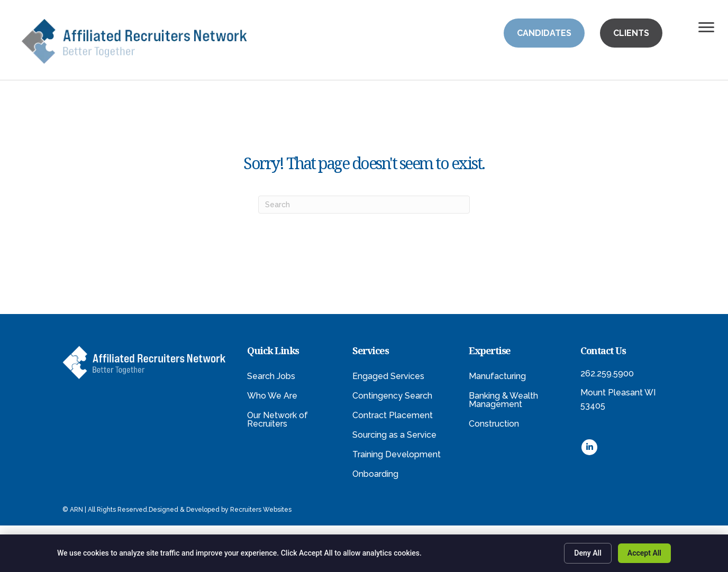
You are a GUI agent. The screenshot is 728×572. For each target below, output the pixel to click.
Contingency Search (392, 396)
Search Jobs (271, 376)
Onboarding (375, 474)
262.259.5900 (607, 373)
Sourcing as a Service (394, 435)
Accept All (644, 553)
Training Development (397, 454)
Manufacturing (497, 376)
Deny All (588, 553)
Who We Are (272, 396)
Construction (494, 424)
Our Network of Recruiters (277, 419)
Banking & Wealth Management (503, 400)
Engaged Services (388, 376)
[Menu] (706, 27)
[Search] (364, 205)
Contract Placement (393, 415)
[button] (544, 33)
